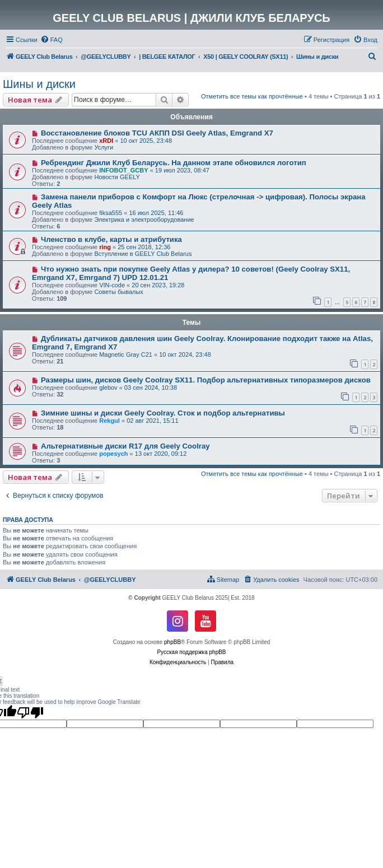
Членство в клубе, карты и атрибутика (111, 239)
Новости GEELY (117, 177)
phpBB (172, 642)
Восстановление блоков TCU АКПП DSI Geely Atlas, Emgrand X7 (157, 133)
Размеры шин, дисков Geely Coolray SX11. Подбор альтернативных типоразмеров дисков (206, 380)
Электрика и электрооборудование (144, 220)
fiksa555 (111, 213)
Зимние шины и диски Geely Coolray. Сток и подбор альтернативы (163, 413)
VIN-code (112, 285)
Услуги (104, 147)
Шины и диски (39, 84)
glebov (108, 388)
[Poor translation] (30, 712)
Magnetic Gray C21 (126, 354)
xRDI (106, 141)
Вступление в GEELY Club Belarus (143, 254)
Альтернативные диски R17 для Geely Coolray (125, 446)
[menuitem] (52, 40)
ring (105, 247)
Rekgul (109, 421)
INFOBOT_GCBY (123, 170)
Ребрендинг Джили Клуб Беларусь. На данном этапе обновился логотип (174, 163)
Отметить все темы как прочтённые (252, 96)
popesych (113, 454)
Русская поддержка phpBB (191, 652)
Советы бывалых (118, 292)
